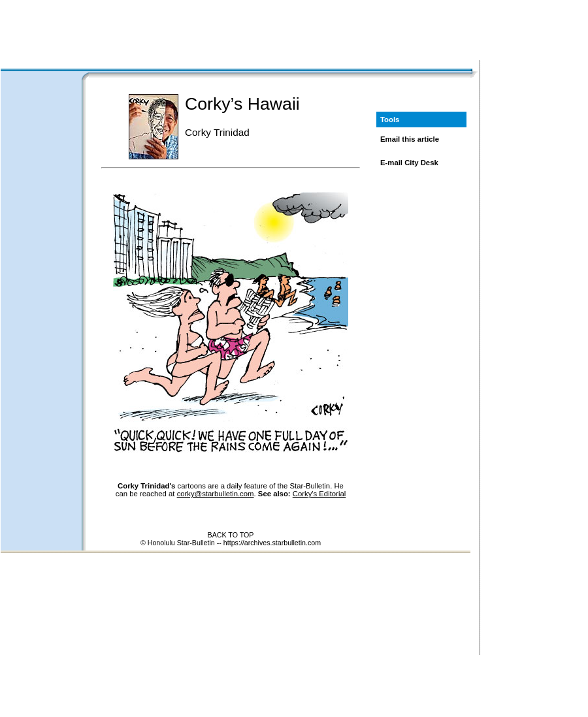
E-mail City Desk (409, 163)
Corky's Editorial (319, 494)
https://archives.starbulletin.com (272, 543)
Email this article (410, 139)
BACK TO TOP (231, 535)
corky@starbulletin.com (216, 494)
